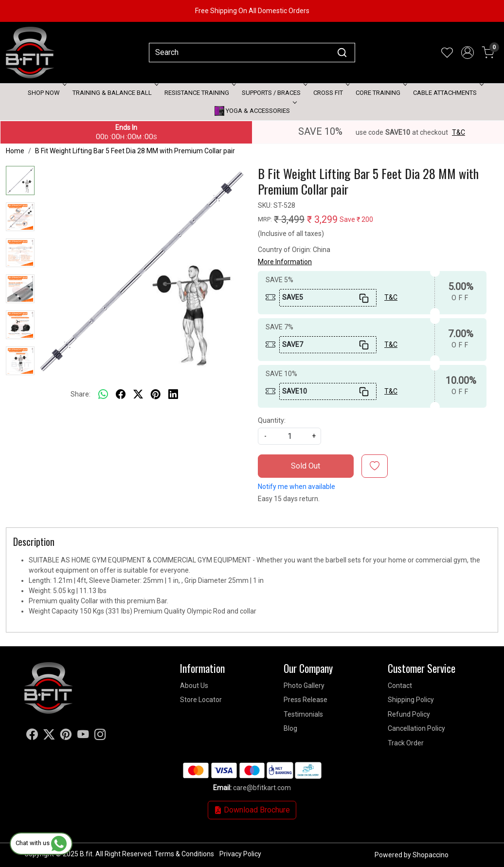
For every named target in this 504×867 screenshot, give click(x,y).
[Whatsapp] (103, 394)
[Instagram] (100, 736)
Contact (400, 686)
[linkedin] (173, 394)
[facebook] (121, 394)
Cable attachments (447, 93)
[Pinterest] (66, 736)
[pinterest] (156, 394)
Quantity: (272, 420)
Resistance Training (199, 93)
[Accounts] (468, 53)
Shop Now (46, 93)
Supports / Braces (274, 93)
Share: (81, 394)
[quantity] (289, 436)
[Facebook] (32, 736)
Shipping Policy (411, 700)
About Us (194, 686)
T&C (459, 132)
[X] (49, 736)
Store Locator (201, 700)
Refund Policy (409, 714)
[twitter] (138, 394)
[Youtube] (83, 736)
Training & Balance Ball (115, 93)
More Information (285, 262)
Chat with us (41, 843)
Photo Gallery (304, 686)
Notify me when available (297, 487)
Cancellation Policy (416, 728)
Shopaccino (431, 855)
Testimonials (303, 714)
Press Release (306, 700)
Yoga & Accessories (255, 111)
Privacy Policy (240, 854)
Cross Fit (331, 93)
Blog (290, 728)
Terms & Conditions (184, 854)
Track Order (406, 743)
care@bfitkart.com (262, 788)
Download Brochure (252, 810)
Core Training (380, 93)
